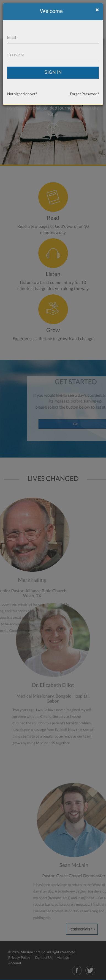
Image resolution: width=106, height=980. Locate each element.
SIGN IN (53, 72)
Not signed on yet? (22, 94)
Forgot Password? (84, 94)
